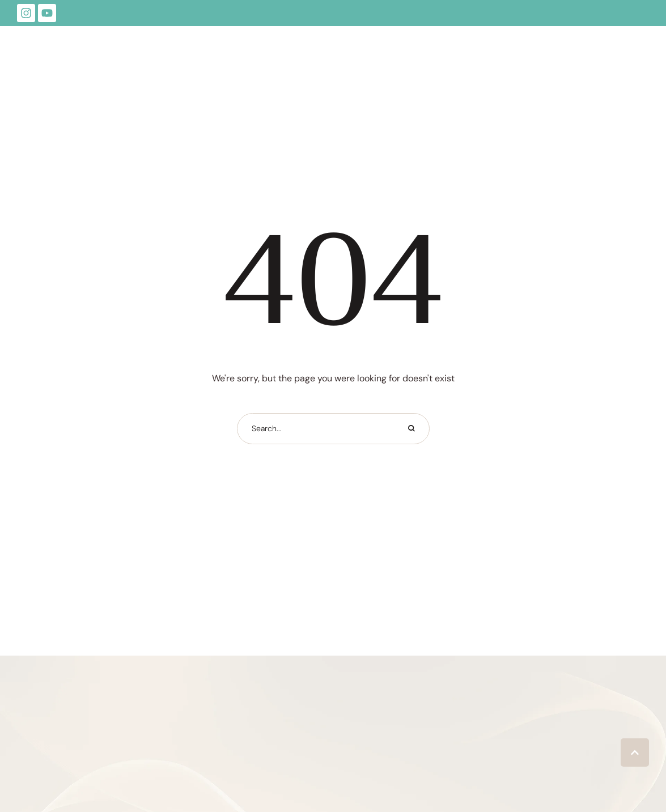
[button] (635, 753)
